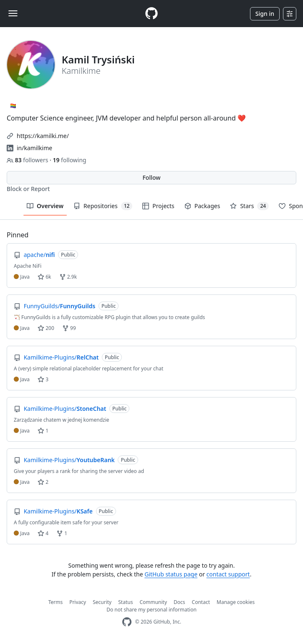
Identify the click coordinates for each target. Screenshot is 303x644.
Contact (201, 602)
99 (69, 328)
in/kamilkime (34, 148)
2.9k (68, 277)
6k (44, 277)
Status (125, 602)
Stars (249, 206)
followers (28, 160)
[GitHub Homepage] (127, 622)
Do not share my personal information (151, 610)
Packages (202, 206)
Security (102, 602)
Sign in (265, 14)
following (69, 160)
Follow (151, 177)
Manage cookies (236, 602)
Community (153, 602)
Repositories (103, 206)
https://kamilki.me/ (43, 136)
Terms (56, 602)
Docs (179, 602)
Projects (158, 206)
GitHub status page (171, 574)
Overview (45, 206)
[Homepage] (151, 14)
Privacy (78, 602)
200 (46, 328)
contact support (228, 574)
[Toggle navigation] (13, 13)
